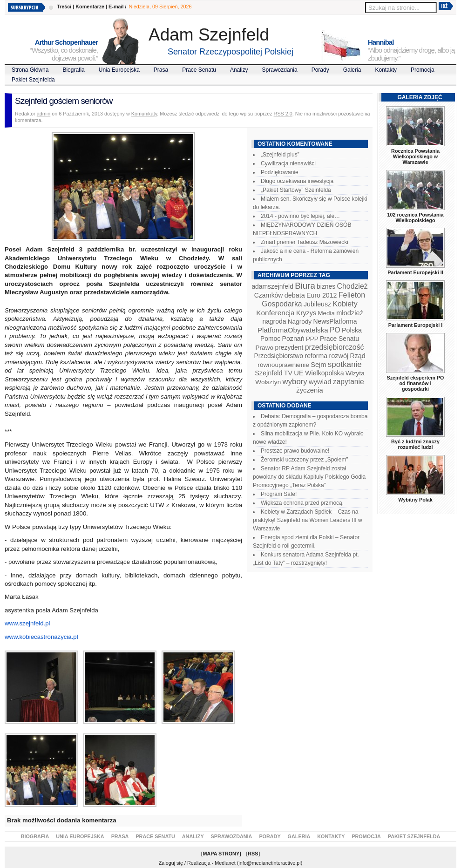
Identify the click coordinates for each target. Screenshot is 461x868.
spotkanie (345, 364)
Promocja (423, 70)
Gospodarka (282, 304)
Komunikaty (144, 114)
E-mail (116, 7)
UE (299, 373)
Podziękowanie (280, 172)
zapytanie (349, 382)
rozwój (339, 356)
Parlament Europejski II (415, 272)
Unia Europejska (119, 70)
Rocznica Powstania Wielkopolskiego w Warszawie (415, 156)
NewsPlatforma (335, 321)
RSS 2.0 (283, 114)
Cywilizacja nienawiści (288, 163)
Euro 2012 (322, 295)
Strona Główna (30, 70)
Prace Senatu (199, 70)
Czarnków (269, 295)
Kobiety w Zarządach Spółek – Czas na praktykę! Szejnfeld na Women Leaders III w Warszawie (308, 520)
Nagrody (300, 322)
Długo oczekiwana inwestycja (297, 181)
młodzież (350, 313)
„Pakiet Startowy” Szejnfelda (296, 190)
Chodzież (353, 286)
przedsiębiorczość (335, 347)
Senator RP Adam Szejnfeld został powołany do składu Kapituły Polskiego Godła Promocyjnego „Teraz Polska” (309, 477)
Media (326, 313)
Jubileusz (317, 304)
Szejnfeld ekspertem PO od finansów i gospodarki (415, 383)
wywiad (320, 382)
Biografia (73, 70)
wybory (295, 382)
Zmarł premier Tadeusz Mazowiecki (305, 242)
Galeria (352, 70)
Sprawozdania (280, 70)
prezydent (289, 347)
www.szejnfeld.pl (27, 623)
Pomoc (270, 339)
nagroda (274, 321)
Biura (305, 286)
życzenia (310, 390)
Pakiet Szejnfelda (33, 80)
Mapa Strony (221, 854)
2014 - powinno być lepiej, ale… (300, 216)
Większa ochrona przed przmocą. (302, 503)
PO (335, 330)
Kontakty (386, 70)
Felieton (352, 295)
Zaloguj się (171, 863)
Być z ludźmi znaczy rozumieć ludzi (415, 444)
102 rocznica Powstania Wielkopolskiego (415, 217)
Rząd (358, 356)
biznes (326, 286)
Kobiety (345, 304)
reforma (316, 356)
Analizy (239, 70)
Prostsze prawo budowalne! (295, 451)
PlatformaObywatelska (293, 330)
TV (288, 373)
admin (44, 114)
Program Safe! (279, 494)
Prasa (161, 70)
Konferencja (275, 313)
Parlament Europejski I (415, 325)
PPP (312, 339)
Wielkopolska (324, 373)
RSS (253, 854)
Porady (320, 70)
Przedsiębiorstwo (278, 356)
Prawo (264, 348)
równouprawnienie (283, 365)
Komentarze (90, 7)
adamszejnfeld (272, 286)
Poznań (293, 339)
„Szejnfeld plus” (280, 155)
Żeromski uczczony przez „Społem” (304, 460)
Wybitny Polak (415, 500)
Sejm (318, 365)
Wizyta (355, 373)
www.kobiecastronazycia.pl (41, 637)
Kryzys (306, 313)
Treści (64, 7)
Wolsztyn (268, 382)
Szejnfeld (268, 373)
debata (295, 295)
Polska (352, 330)
